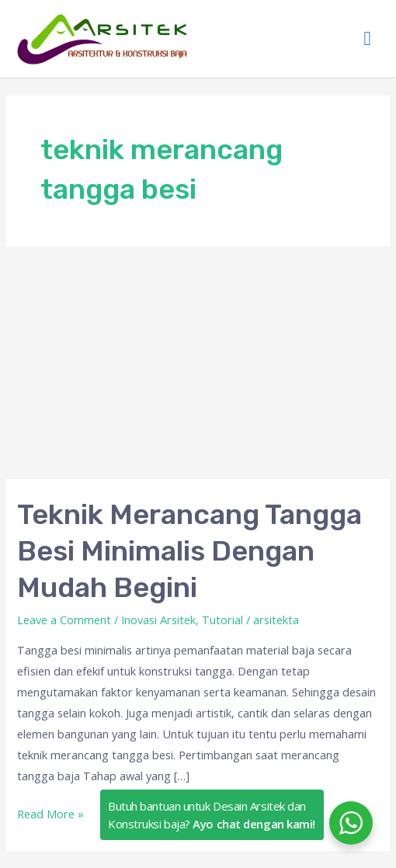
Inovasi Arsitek (158, 620)
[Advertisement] (198, 363)
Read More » (50, 812)
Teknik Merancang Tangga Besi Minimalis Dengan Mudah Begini (189, 551)
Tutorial (222, 620)
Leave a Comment (64, 620)
